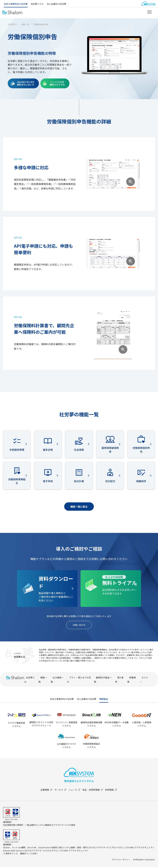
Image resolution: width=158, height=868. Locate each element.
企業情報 (45, 791)
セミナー (144, 680)
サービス (60, 791)
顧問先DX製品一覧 (103, 680)
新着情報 (132, 680)
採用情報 (113, 791)
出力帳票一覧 (57, 680)
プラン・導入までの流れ (79, 680)
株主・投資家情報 (94, 791)
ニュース (75, 791)
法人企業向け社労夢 (56, 4)
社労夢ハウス (37, 4)
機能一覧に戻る (79, 507)
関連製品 (104, 700)
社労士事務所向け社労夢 (16, 4)
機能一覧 (25, 24)
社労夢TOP (12, 24)
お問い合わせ (79, 625)
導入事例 (119, 680)
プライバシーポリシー (121, 860)
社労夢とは (29, 680)
